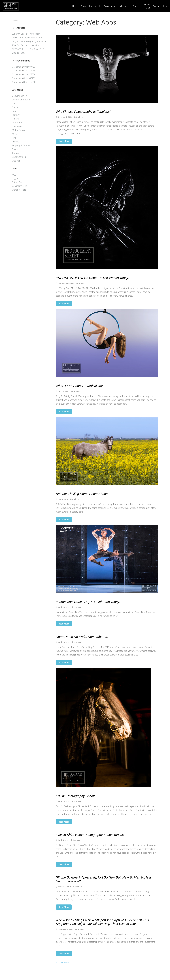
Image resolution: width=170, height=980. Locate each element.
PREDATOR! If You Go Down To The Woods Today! (92, 278)
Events (15, 111)
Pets (14, 138)
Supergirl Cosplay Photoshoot (26, 34)
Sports (15, 149)
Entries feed (18, 182)
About (84, 6)
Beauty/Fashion (19, 96)
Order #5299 (29, 78)
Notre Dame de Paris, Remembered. (82, 637)
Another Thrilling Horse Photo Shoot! (82, 494)
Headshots (17, 126)
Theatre (16, 153)
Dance (15, 103)
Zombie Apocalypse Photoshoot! (27, 38)
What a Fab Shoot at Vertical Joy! (80, 386)
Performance (124, 6)
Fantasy (16, 115)
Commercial (110, 6)
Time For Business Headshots (26, 45)
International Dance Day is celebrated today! (88, 602)
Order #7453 (29, 67)
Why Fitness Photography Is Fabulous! (30, 41)
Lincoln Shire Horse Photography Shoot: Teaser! (90, 835)
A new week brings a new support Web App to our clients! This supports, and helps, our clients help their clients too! (102, 922)
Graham (16, 67)
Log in (15, 178)
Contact (157, 6)
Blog (165, 6)
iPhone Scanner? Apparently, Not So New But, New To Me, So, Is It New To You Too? (103, 879)
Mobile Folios (147, 6)
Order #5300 (29, 74)
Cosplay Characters (21, 100)
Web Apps (17, 161)
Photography (95, 6)
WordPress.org (19, 190)
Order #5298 (29, 82)
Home (75, 6)
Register (16, 175)
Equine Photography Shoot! (75, 796)
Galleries (137, 6)
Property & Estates (21, 145)
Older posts (63, 963)
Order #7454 (29, 70)
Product (16, 142)
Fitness (15, 119)
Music (15, 134)
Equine (15, 107)
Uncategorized (19, 157)
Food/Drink (17, 123)
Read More (64, 141)
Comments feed (19, 186)
